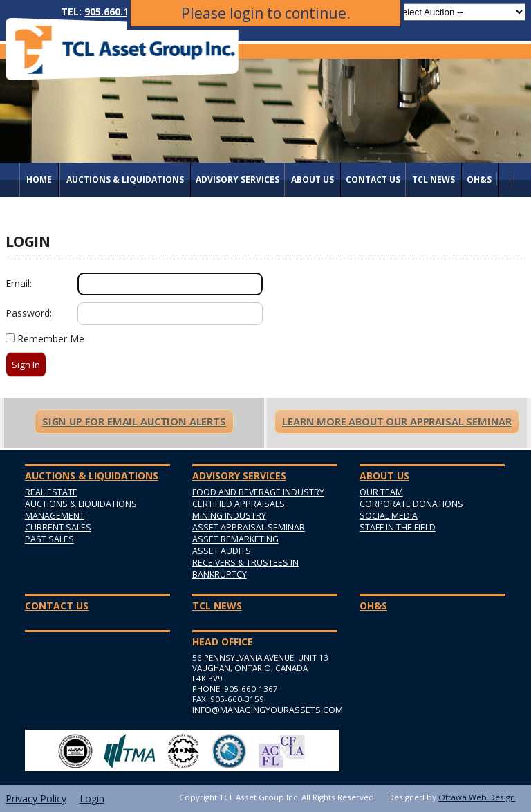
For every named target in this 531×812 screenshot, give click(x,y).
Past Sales (49, 539)
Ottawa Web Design (477, 797)
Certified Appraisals (239, 504)
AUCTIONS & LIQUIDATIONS (125, 179)
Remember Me (51, 339)
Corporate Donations (411, 504)
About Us (313, 179)
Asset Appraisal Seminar (249, 527)
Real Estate (51, 492)
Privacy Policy (36, 799)
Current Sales (58, 527)
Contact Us (373, 179)
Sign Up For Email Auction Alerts (134, 422)
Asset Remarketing (235, 539)
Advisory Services (237, 179)
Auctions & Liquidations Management (81, 510)
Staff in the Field (398, 527)
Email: (19, 283)
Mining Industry (229, 516)
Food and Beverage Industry (258, 492)
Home (39, 179)
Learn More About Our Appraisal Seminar (397, 422)
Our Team (381, 492)
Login (92, 799)
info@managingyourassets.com (265, 710)
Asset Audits (222, 551)
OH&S (479, 179)
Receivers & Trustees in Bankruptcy (245, 569)
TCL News (434, 179)
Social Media (389, 516)
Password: (29, 313)
